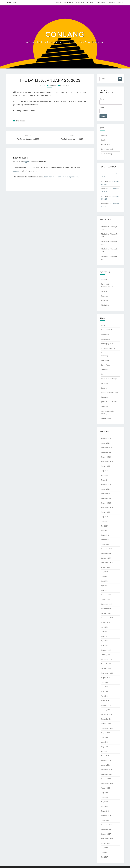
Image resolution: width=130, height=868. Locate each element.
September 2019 (107, 728)
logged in (27, 162)
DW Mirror (112, 3)
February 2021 (106, 650)
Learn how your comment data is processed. (61, 177)
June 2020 (105, 687)
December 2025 (107, 448)
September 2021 (107, 618)
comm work (105, 339)
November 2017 (107, 829)
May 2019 (104, 747)
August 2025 (105, 466)
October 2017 (106, 834)
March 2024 (105, 480)
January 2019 (106, 765)
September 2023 (107, 507)
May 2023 (104, 526)
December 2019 (107, 714)
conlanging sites (107, 344)
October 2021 (106, 613)
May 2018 (104, 802)
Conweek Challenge (108, 348)
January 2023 (106, 544)
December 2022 (107, 549)
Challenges (80, 3)
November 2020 (107, 664)
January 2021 (106, 655)
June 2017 (105, 852)
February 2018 (106, 816)
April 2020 (105, 696)
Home (57, 3)
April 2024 (105, 475)
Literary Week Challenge (110, 392)
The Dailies (20, 121)
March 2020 (105, 701)
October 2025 (106, 457)
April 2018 (105, 806)
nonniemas (53, 85)
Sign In (121, 3)
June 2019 (105, 742)
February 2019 (106, 760)
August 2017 (105, 843)
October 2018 (106, 779)
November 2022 (107, 553)
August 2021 (105, 622)
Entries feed (105, 144)
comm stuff (105, 335)
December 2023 (107, 494)
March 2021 (105, 645)
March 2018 (105, 811)
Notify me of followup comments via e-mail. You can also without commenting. (47, 169)
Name (111, 101)
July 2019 (104, 737)
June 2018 (105, 797)
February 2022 (106, 595)
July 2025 (104, 471)
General (104, 291)
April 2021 (105, 641)
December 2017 (107, 825)
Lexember (105, 383)
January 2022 (106, 599)
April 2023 (105, 530)
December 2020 (107, 659)
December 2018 (107, 770)
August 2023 (105, 512)
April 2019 (105, 751)
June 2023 (105, 521)
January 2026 (106, 443)
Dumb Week (105, 365)
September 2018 (107, 783)
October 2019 (106, 724)
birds (103, 325)
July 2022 (104, 572)
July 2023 (104, 517)
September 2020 (107, 673)
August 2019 (105, 733)
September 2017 (107, 839)
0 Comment (65, 85)
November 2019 (107, 719)
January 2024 (106, 489)
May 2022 (104, 581)
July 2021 (104, 627)
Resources (101, 3)
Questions (105, 406)
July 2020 (104, 682)
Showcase (91, 3)
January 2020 (106, 710)
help (103, 374)
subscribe (17, 171)
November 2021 (107, 609)
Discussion (68, 3)
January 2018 (106, 820)
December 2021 (107, 604)
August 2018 (105, 788)
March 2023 (105, 535)
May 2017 (104, 857)
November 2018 (107, 774)
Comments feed (107, 149)
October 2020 (106, 668)
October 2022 (106, 558)
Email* (111, 110)
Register (104, 135)
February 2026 (106, 438)
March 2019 (105, 756)
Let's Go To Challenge (109, 379)
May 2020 (104, 691)
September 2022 (107, 563)
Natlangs (104, 397)
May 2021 (104, 636)
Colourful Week (107, 330)
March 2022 (105, 590)
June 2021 (105, 632)
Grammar (105, 369)
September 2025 (107, 461)
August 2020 (105, 678)
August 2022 (105, 567)
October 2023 (106, 503)
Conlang (12, 3)
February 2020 (106, 705)
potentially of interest (109, 402)
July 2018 (104, 793)
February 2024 (106, 484)
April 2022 (105, 586)
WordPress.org (106, 154)
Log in (103, 140)
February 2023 (106, 540)
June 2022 (105, 576)
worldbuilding (106, 418)
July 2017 (104, 848)
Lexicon (104, 388)
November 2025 (107, 452)
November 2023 (107, 498)
